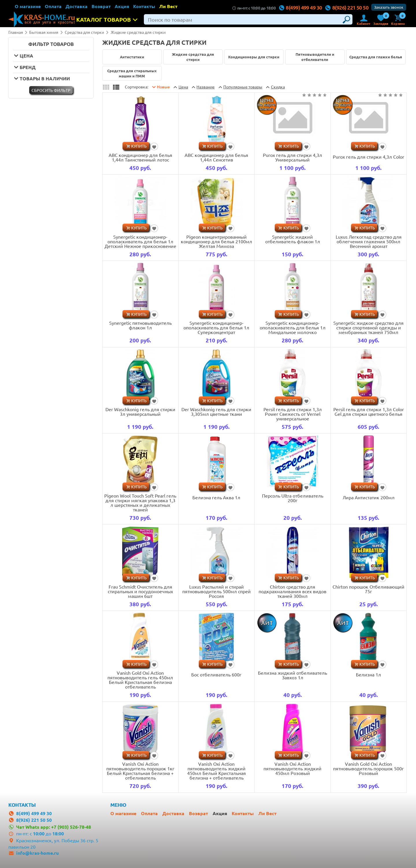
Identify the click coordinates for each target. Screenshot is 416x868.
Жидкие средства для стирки (138, 32)
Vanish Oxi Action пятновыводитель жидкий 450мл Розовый (292, 768)
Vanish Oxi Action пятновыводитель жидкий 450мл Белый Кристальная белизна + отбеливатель (217, 771)
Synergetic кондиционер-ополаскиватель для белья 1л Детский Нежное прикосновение (140, 241)
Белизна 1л (368, 674)
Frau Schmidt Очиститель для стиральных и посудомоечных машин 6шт (140, 591)
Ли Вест (168, 6)
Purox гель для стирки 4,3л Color (368, 157)
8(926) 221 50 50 (347, 7)
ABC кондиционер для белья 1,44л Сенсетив (216, 157)
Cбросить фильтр (51, 90)
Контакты (144, 6)
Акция (122, 6)
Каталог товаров (109, 20)
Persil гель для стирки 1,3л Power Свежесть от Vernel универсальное (293, 414)
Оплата (53, 6)
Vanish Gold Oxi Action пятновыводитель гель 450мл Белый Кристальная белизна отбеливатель (140, 680)
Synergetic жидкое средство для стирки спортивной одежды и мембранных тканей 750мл (368, 327)
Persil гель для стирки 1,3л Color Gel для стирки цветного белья (369, 411)
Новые (163, 87)
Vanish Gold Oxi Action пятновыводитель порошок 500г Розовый (368, 768)
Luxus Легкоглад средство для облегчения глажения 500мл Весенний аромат (369, 241)
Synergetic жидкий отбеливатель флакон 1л (293, 239)
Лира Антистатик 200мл (369, 497)
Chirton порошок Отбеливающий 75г (368, 589)
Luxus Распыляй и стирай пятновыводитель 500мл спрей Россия (217, 591)
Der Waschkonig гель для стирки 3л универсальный (140, 411)
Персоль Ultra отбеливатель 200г (293, 498)
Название (206, 87)
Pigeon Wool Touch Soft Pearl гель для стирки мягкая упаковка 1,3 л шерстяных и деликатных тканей (140, 502)
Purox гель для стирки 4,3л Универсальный (292, 157)
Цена (183, 87)
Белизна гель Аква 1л (216, 497)
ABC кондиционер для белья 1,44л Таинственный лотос (140, 157)
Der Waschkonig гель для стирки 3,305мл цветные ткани (216, 411)
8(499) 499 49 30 (300, 7)
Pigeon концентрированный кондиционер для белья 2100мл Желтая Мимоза (217, 241)
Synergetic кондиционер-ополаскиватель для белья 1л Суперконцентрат (216, 327)
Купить (139, 146)
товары (243, 87)
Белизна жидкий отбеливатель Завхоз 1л (292, 675)
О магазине (28, 6)
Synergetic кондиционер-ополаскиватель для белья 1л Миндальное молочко (293, 327)
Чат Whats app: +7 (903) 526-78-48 (54, 827)
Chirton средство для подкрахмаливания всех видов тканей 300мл (292, 591)
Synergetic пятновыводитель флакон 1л (140, 325)
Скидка (278, 87)
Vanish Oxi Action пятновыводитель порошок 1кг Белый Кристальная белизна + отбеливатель (140, 771)
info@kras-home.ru (37, 853)
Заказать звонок (389, 7)
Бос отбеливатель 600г (216, 674)
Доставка (77, 6)
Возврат (101, 6)
